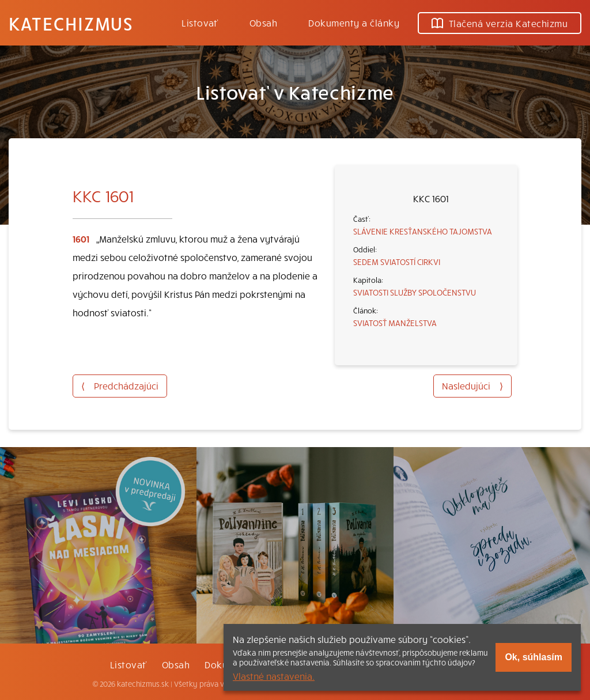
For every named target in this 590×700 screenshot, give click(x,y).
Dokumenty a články (354, 22)
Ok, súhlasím (534, 657)
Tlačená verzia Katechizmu (500, 23)
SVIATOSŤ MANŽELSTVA (395, 323)
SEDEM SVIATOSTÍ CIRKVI (397, 262)
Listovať (200, 22)
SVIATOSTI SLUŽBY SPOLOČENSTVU (415, 292)
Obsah (263, 22)
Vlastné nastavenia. (274, 676)
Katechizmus (71, 23)
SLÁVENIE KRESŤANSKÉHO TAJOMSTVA (423, 231)
